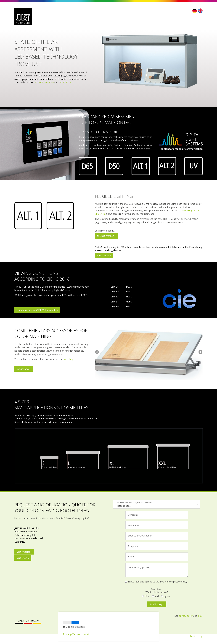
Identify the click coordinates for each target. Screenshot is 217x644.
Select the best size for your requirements (134, 503)
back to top (196, 636)
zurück (97, 352)
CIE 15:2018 (65, 82)
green (167, 596)
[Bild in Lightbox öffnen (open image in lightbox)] (149, 62)
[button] (107, 236)
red (157, 596)
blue (147, 596)
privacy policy (186, 616)
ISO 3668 (38, 82)
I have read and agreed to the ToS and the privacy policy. (158, 582)
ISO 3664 (49, 82)
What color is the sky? (157, 591)
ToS (200, 616)
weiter (200, 352)
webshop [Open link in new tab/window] (69, 359)
